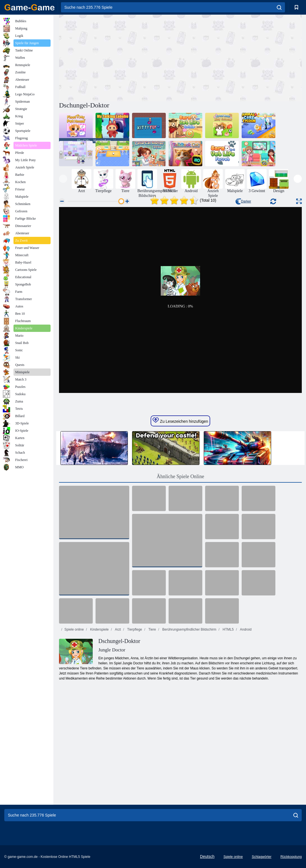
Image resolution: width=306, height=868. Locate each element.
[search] (279, 7)
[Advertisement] (120, 57)
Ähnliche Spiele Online (181, 476)
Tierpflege (134, 629)
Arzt (117, 629)
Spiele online (74, 629)
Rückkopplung (291, 857)
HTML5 (228, 629)
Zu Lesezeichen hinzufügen (180, 420)
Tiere (152, 629)
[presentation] (63, 179)
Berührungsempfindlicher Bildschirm (189, 629)
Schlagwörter (262, 857)
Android (245, 629)
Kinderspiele (99, 629)
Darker (243, 201)
